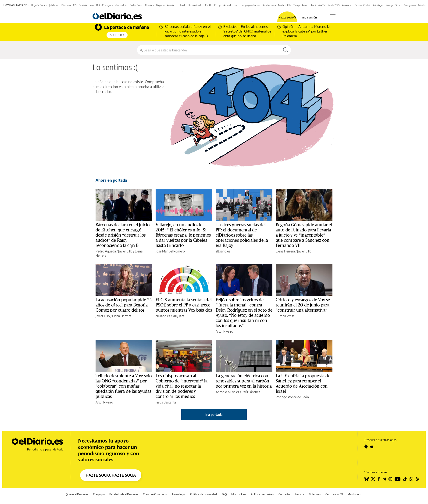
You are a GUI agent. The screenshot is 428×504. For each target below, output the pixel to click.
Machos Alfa (285, 5)
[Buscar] (286, 50)
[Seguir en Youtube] (398, 479)
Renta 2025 (334, 5)
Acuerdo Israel (231, 5)
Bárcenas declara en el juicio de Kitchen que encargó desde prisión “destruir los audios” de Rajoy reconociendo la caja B (123, 235)
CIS (75, 5)
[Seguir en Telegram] (384, 479)
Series (399, 5)
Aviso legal (178, 494)
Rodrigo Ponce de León (292, 397)
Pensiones (347, 5)
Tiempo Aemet (301, 5)
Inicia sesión (309, 18)
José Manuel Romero (170, 251)
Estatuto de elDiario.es (124, 494)
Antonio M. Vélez (227, 392)
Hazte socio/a (287, 18)
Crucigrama (410, 5)
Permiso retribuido (177, 5)
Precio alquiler (196, 5)
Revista (299, 494)
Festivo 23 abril (363, 5)
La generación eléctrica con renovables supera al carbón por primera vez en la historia (244, 381)
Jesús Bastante (166, 402)
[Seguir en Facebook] (379, 479)
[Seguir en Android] (366, 446)
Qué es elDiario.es (77, 494)
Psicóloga (378, 5)
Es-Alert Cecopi (213, 5)
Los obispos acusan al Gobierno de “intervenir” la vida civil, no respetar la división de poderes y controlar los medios (182, 386)
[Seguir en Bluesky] (367, 479)
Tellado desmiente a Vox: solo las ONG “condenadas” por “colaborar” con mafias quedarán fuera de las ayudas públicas (124, 386)
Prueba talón (269, 5)
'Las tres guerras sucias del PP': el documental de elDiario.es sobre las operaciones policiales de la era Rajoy (242, 235)
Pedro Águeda (106, 251)
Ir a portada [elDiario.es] (214, 415)
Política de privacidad (203, 494)
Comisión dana (86, 5)
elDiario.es (223, 251)
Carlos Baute (136, 5)
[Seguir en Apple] (372, 446)
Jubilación (54, 5)
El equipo (99, 494)
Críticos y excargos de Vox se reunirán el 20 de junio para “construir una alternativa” (303, 305)
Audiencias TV (318, 5)
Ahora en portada (111, 180)
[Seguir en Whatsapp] (411, 479)
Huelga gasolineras (250, 5)
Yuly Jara (178, 316)
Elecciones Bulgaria (155, 5)
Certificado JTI (334, 494)
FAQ (224, 494)
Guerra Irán (121, 5)
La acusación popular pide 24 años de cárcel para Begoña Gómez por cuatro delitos (124, 305)
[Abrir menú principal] (333, 16)
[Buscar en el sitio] (209, 50)
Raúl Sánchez (251, 392)
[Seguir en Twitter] (373, 479)
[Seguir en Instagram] (390, 479)
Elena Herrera (285, 251)
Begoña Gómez (39, 5)
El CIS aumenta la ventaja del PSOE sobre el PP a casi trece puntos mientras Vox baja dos (184, 305)
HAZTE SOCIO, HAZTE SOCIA (111, 475)
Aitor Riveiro (224, 331)
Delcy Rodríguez (105, 5)
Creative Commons (155, 494)
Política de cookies (262, 494)
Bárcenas (66, 5)
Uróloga (389, 5)
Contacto (284, 494)
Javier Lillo (125, 251)
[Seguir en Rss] (417, 479)
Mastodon (354, 494)
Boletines (315, 494)
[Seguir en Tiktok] (405, 479)
